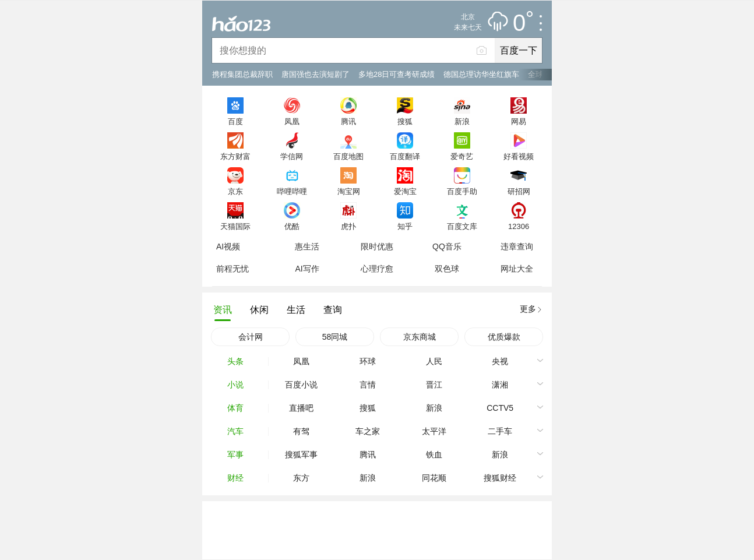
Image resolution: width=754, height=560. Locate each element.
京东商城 (420, 337)
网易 (519, 121)
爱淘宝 (405, 191)
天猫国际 (235, 226)
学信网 (292, 156)
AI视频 (228, 246)
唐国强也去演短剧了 (316, 74)
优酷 (292, 226)
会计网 (251, 337)
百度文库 (462, 226)
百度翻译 (405, 156)
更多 (528, 309)
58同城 (335, 337)
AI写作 (307, 269)
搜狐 (405, 121)
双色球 (447, 269)
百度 (235, 121)
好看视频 (519, 156)
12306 (519, 226)
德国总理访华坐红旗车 (481, 74)
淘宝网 (349, 191)
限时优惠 (377, 246)
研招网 (519, 191)
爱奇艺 (462, 156)
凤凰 (292, 121)
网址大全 (517, 269)
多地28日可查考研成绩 (397, 74)
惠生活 (307, 246)
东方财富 (235, 156)
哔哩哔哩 (292, 191)
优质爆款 (504, 337)
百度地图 (348, 156)
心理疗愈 (377, 269)
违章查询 (517, 246)
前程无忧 (232, 269)
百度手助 (462, 191)
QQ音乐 (447, 246)
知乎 (405, 226)
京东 (235, 191)
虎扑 (348, 226)
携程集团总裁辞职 (242, 74)
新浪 (462, 121)
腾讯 (348, 121)
